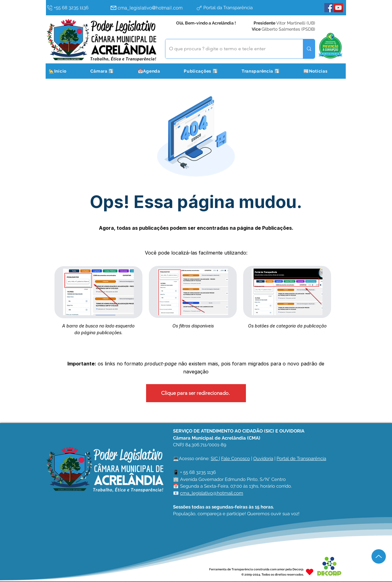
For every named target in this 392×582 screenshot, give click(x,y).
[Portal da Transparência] (237, 8)
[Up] (379, 556)
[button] (110, 71)
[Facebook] (329, 8)
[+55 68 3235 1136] (77, 8)
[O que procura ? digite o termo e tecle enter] (230, 49)
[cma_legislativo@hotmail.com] (152, 8)
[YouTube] (338, 8)
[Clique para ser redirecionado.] (196, 393)
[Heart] (310, 572)
